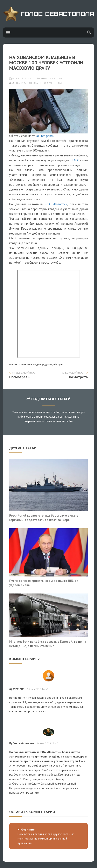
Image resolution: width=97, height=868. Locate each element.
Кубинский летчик (22, 743)
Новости (46, 79)
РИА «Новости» (56, 204)
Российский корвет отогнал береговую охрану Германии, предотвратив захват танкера (44, 518)
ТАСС (75, 160)
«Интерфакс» (45, 136)
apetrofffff (17, 689)
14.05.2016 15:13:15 (20, 79)
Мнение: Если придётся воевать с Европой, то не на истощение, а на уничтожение (48, 644)
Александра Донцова (24, 83)
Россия (58, 79)
